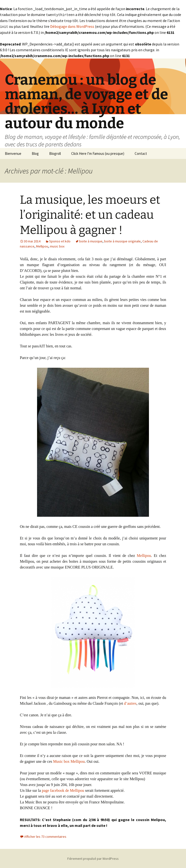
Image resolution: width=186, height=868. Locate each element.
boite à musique (91, 241)
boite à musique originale (122, 241)
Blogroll (55, 153)
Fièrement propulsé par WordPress (93, 858)
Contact (141, 153)
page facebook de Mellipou (63, 790)
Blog (35, 153)
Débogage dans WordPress (72, 26)
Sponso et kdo (60, 241)
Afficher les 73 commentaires (45, 836)
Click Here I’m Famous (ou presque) (98, 153)
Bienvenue (13, 153)
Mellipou (42, 246)
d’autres (130, 703)
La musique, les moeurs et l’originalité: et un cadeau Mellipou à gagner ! (90, 214)
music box (57, 246)
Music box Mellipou (69, 761)
